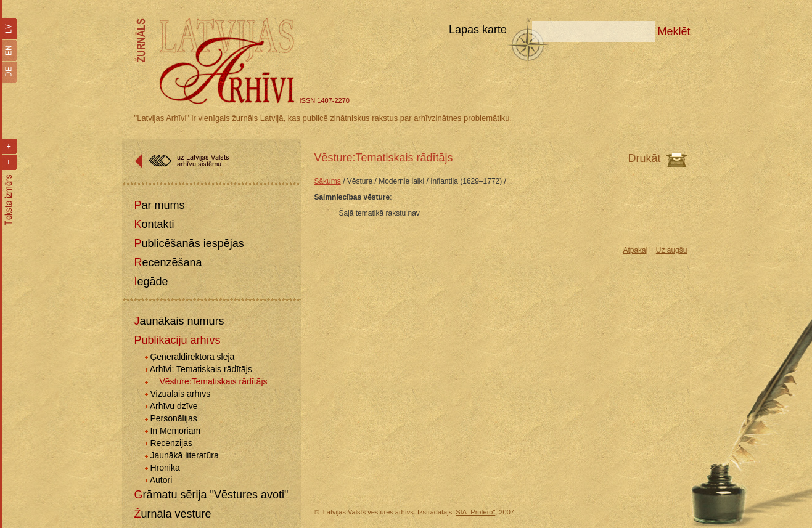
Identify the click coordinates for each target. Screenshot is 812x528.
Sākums (327, 181)
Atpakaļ (635, 250)
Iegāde (151, 282)
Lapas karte (478, 30)
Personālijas (173, 418)
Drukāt (644, 158)
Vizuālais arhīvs (180, 394)
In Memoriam (175, 431)
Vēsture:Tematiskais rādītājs (213, 381)
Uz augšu (672, 250)
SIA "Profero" (475, 512)
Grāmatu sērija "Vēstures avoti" (211, 495)
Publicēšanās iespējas (189, 243)
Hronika (165, 468)
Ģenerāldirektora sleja (192, 357)
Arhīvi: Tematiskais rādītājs (201, 369)
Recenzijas (171, 443)
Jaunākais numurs (179, 321)
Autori (161, 480)
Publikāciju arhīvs (178, 340)
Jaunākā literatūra (184, 455)
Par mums (160, 205)
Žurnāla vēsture (173, 514)
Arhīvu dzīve (174, 406)
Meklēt (674, 31)
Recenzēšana (168, 262)
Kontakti (154, 224)
